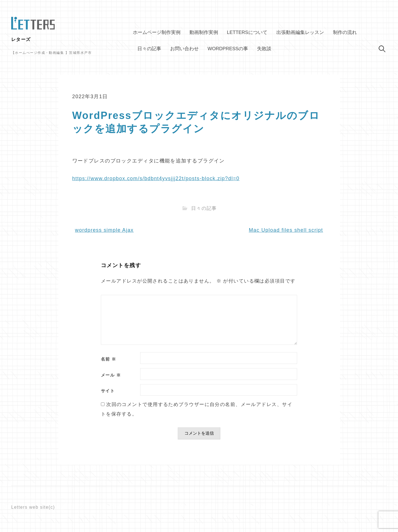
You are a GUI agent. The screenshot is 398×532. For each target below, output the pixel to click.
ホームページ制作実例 (157, 32)
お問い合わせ (184, 49)
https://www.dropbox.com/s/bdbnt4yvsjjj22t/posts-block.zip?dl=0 (156, 178)
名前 (109, 359)
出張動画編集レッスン (300, 32)
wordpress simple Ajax (104, 230)
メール (111, 375)
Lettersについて (247, 32)
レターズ (21, 39)
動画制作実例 (204, 32)
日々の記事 (149, 49)
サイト (108, 391)
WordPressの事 (228, 49)
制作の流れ (345, 32)
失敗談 (264, 49)
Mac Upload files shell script (286, 230)
